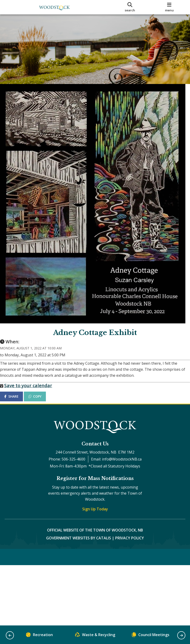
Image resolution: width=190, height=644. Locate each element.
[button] (10, 635)
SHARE (16, 401)
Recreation (39, 636)
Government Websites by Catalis (79, 547)
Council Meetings (151, 636)
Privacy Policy (130, 547)
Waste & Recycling (95, 636)
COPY (40, 401)
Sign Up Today (95, 518)
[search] (130, 7)
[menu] (169, 7)
